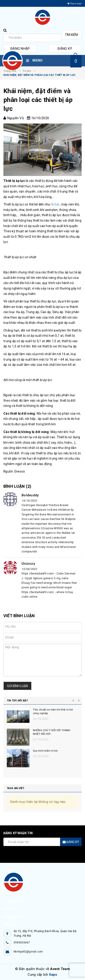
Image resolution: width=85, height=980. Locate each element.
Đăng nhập (20, 49)
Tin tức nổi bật (17, 701)
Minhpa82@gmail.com (28, 952)
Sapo (53, 975)
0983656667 (22, 943)
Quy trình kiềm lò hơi (45, 751)
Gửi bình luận (17, 686)
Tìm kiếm (71, 35)
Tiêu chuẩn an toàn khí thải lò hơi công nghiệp (53, 711)
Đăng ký (65, 49)
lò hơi (55, 204)
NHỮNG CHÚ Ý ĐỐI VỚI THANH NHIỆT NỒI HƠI (52, 732)
